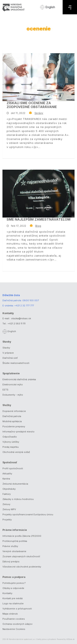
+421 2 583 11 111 (17, 324)
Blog (38, 226)
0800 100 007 (31, 300)
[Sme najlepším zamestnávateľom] (38, 194)
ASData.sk (70, 639)
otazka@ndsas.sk (21, 318)
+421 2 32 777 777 (24, 306)
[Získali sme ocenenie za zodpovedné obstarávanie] (38, 77)
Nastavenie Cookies (14, 629)
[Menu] (70, 7)
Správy (39, 113)
